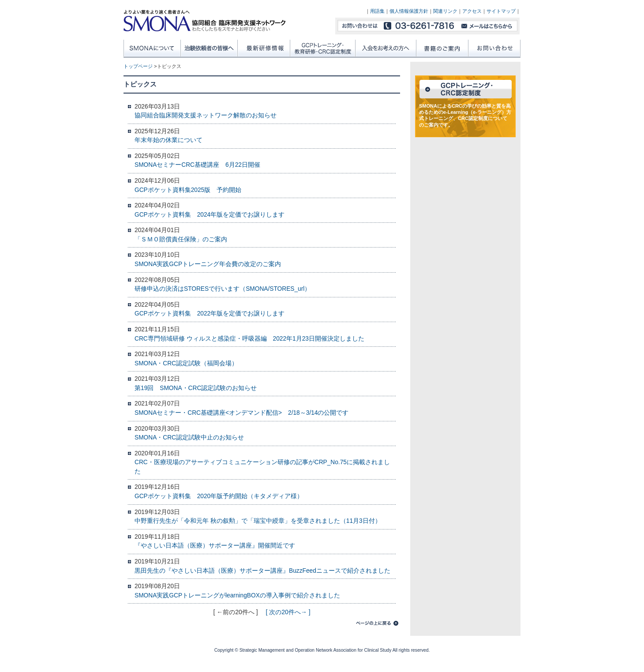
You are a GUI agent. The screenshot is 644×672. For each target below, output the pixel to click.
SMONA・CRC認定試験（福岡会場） (186, 363)
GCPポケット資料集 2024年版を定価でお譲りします (210, 215)
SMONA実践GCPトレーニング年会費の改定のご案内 (208, 264)
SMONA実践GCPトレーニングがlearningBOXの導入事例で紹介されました (237, 595)
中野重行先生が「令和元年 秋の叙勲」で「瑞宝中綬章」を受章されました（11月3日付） (258, 521)
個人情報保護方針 (409, 11)
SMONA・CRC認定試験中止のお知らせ (189, 437)
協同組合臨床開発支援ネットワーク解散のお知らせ (206, 115)
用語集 (377, 11)
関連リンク (445, 11)
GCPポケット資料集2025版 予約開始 (188, 190)
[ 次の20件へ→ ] (288, 612)
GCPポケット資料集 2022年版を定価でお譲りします (210, 313)
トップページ (138, 66)
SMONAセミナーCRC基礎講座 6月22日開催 (197, 165)
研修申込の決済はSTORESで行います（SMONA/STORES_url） (223, 289)
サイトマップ (501, 11)
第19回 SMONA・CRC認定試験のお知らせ (196, 388)
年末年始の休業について (168, 140)
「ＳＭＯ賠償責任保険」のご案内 (181, 239)
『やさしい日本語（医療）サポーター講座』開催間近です (215, 546)
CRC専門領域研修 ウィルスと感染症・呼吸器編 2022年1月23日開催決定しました (249, 339)
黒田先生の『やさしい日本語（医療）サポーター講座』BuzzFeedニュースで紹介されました (262, 571)
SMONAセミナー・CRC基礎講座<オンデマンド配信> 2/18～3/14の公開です (241, 413)
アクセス (472, 11)
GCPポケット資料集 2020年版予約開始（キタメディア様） (219, 496)
